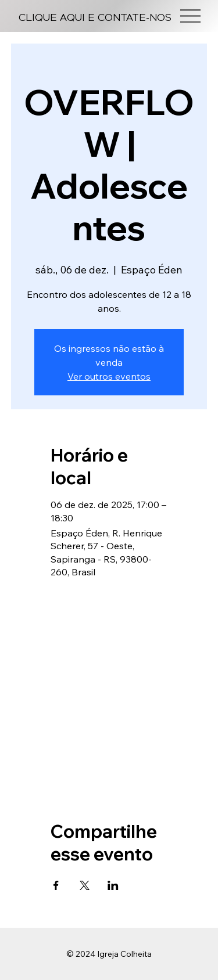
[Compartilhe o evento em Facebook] (56, 885)
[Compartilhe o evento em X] (85, 885)
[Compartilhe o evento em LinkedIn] (113, 885)
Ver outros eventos (109, 376)
